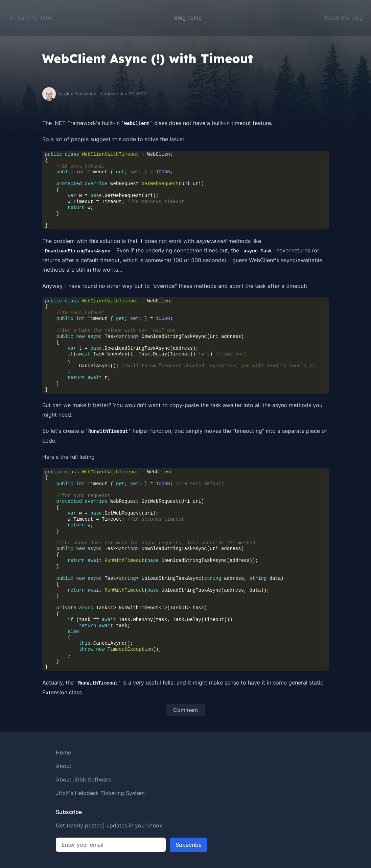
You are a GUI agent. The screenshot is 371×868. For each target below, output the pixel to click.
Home (63, 752)
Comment (186, 710)
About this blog (343, 18)
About (64, 766)
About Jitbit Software (84, 779)
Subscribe (189, 845)
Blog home (188, 18)
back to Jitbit (30, 18)
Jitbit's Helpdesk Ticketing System (100, 793)
